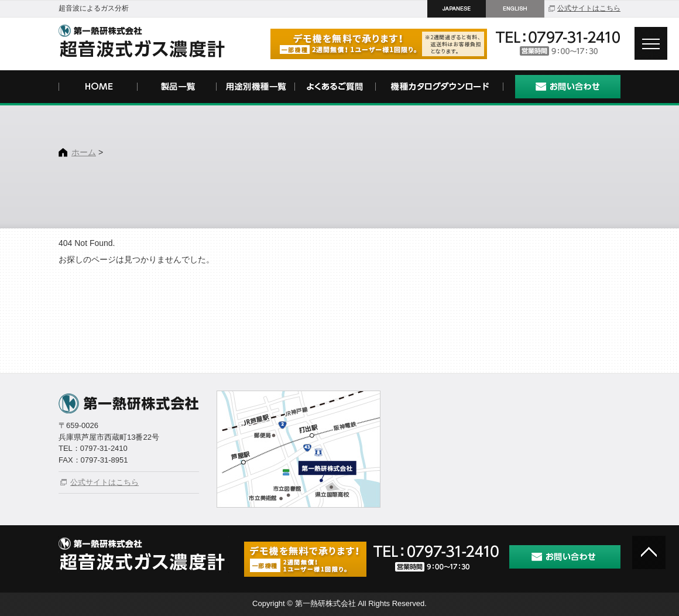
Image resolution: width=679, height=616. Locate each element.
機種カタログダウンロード (439, 88)
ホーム (84, 152)
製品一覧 (177, 88)
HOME (98, 88)
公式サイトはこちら (589, 8)
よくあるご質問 (335, 88)
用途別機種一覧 (256, 88)
